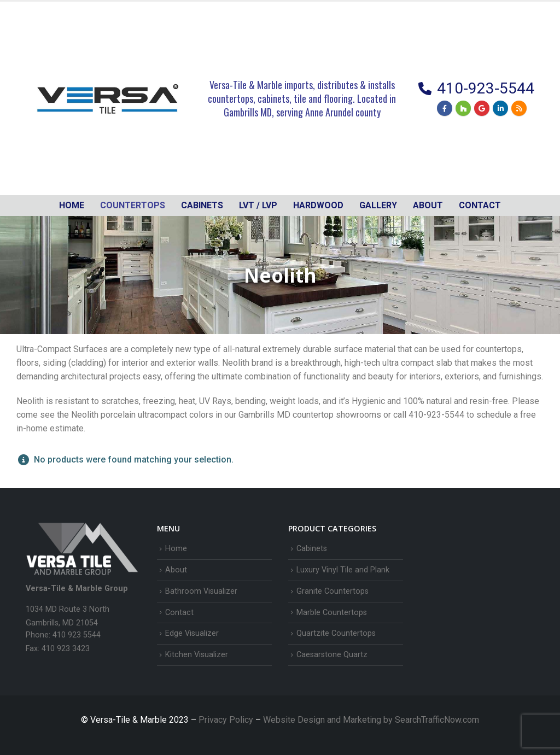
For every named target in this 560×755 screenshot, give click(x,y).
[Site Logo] (108, 98)
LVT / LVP (258, 205)
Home (72, 205)
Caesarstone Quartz (332, 655)
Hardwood (318, 205)
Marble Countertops (332, 613)
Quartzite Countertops (336, 633)
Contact (480, 205)
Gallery (378, 205)
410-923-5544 (486, 88)
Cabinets (312, 549)
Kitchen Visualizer (197, 655)
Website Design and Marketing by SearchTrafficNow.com (371, 720)
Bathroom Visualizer (201, 591)
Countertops (133, 205)
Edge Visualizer (192, 633)
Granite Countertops (332, 591)
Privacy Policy (227, 720)
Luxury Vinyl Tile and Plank (343, 570)
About (428, 205)
